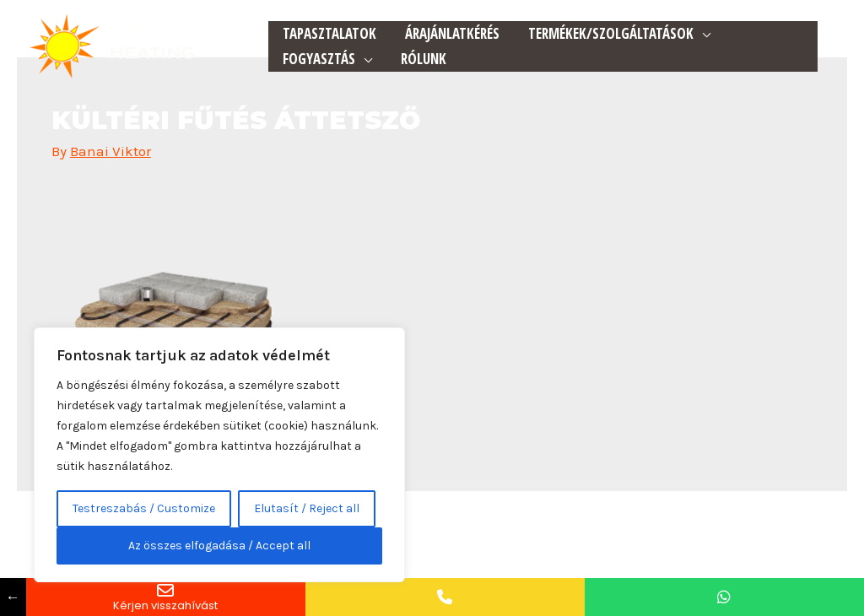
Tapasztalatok (329, 33)
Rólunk (424, 59)
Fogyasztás (319, 59)
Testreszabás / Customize (144, 508)
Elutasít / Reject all (307, 508)
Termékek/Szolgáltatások (611, 33)
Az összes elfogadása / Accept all (219, 546)
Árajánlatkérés (452, 33)
